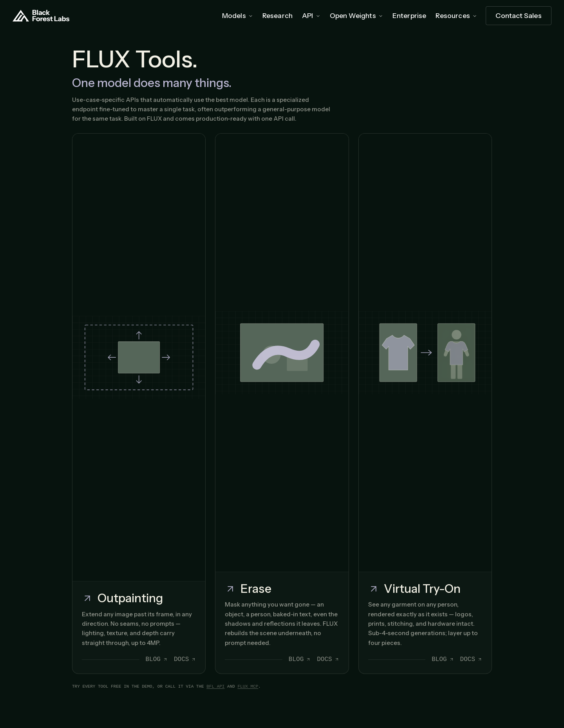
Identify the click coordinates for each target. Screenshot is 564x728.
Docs (185, 659)
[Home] (41, 16)
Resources (456, 15)
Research (277, 15)
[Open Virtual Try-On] (425, 404)
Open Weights (356, 15)
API (311, 15)
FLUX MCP (248, 687)
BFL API (215, 687)
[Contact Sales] (519, 16)
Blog (157, 659)
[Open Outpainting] (139, 404)
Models (238, 15)
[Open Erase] (282, 404)
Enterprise (409, 15)
